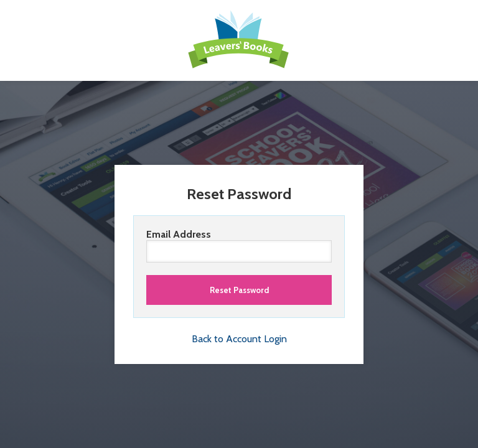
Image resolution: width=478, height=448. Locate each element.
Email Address (239, 245)
